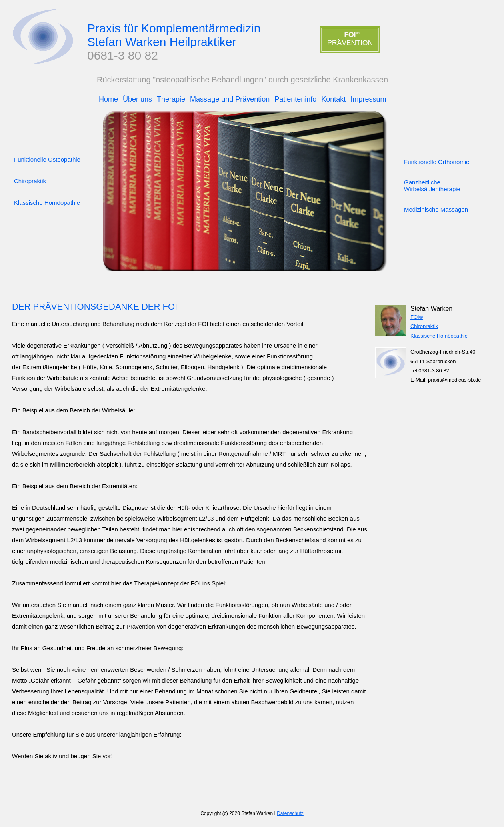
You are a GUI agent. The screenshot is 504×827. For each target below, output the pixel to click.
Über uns (137, 99)
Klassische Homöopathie (439, 336)
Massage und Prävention (230, 99)
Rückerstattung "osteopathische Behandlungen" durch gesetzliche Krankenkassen (242, 80)
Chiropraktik (424, 326)
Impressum (368, 99)
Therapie (171, 99)
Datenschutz (290, 813)
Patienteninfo (295, 99)
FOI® (417, 317)
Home (108, 99)
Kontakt (333, 99)
